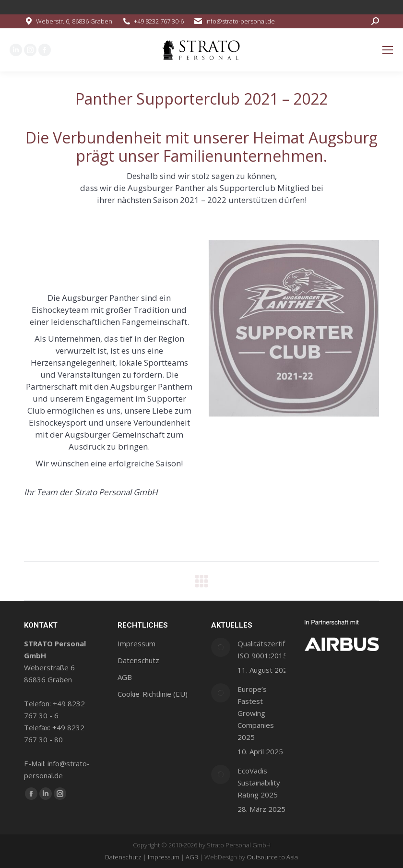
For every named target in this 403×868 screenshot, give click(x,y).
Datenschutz (123, 857)
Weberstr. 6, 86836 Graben (74, 21)
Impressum (164, 857)
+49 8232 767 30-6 (159, 21)
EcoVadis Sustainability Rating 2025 (259, 783)
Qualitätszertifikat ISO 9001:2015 (267, 649)
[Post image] (221, 647)
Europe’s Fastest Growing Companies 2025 (256, 713)
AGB (192, 857)
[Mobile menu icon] (388, 50)
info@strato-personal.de (240, 21)
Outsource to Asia (272, 857)
